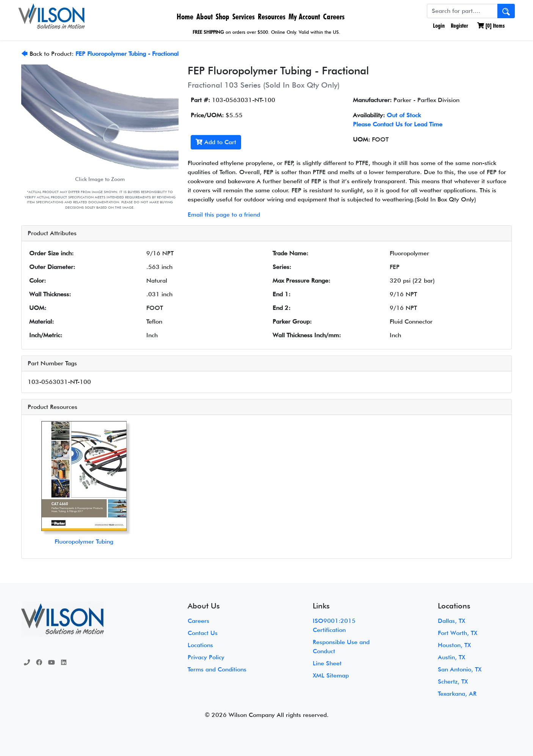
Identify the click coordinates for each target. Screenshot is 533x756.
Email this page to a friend (224, 215)
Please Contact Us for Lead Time (398, 124)
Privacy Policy (206, 657)
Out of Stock (404, 115)
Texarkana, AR (457, 694)
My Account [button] (304, 17)
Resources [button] (272, 17)
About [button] (205, 17)
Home (185, 17)
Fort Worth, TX (458, 633)
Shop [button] (223, 17)
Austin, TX (451, 657)
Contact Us (203, 633)
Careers (334, 17)
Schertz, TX (453, 681)
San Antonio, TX (460, 669)
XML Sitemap (331, 675)
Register (459, 26)
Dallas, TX (451, 621)
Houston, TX (454, 645)
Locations (200, 645)
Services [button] (244, 17)
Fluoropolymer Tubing (84, 541)
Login (438, 26)
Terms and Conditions (217, 669)
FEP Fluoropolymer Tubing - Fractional (127, 54)
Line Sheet (327, 663)
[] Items (491, 26)
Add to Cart (216, 142)
